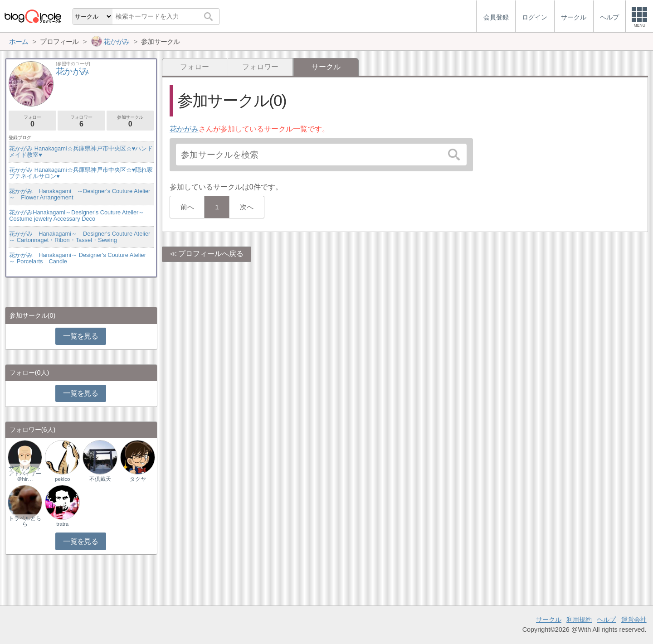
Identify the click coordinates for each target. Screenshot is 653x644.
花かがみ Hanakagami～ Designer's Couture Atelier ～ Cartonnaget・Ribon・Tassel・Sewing (81, 237)
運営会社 (634, 620)
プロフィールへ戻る (211, 254)
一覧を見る (80, 336)
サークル (549, 620)
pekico (62, 479)
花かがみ (184, 129)
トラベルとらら (25, 521)
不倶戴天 (100, 479)
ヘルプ (606, 620)
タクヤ (138, 479)
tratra (62, 524)
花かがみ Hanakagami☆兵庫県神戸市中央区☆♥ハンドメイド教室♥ (81, 152)
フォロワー (260, 67)
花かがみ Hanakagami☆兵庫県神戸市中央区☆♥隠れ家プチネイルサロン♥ (81, 173)
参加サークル (130, 121)
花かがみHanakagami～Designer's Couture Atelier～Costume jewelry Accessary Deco (77, 215)
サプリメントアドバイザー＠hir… (25, 474)
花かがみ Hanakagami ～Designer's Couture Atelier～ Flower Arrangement (80, 194)
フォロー (195, 67)
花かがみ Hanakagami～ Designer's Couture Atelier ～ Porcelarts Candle (78, 258)
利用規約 (579, 620)
